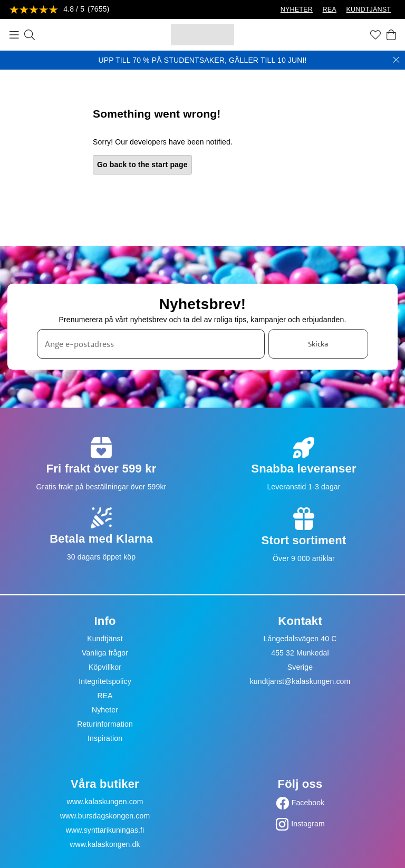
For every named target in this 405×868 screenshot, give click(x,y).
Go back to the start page (142, 165)
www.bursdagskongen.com (105, 816)
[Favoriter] (375, 35)
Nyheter (105, 710)
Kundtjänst (105, 639)
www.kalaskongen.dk (105, 844)
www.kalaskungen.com (105, 802)
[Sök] (30, 35)
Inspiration (105, 738)
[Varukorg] (391, 35)
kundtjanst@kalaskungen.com (300, 681)
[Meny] (14, 35)
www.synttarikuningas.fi (105, 830)
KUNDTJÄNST (369, 9)
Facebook (308, 803)
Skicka (318, 344)
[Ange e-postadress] (151, 344)
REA (330, 9)
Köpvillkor (105, 667)
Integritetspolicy (105, 681)
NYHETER (297, 9)
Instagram (308, 824)
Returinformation (105, 724)
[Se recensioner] (60, 10)
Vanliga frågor (105, 653)
